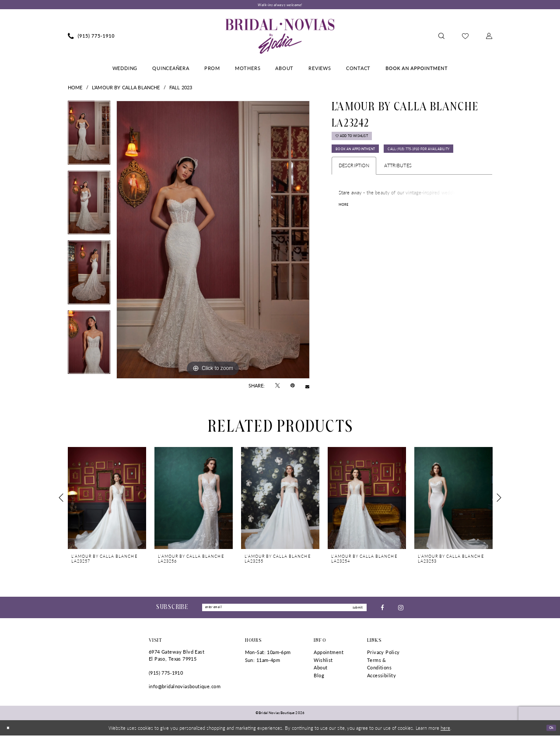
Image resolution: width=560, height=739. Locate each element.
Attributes (398, 194)
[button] (489, 38)
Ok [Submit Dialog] (549, 731)
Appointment (329, 656)
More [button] (345, 234)
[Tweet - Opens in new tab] (278, 387)
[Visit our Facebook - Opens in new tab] (382, 610)
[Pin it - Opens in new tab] (292, 387)
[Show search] (441, 38)
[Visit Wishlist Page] (465, 37)
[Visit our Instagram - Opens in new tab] (401, 610)
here (445, 731)
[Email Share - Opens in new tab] (307, 387)
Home (75, 89)
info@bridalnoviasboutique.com (185, 690)
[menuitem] (91, 38)
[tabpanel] (89, 137)
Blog (319, 679)
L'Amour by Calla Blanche (126, 89)
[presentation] (107, 499)
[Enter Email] (284, 610)
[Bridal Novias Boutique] (280, 38)
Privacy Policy (383, 656)
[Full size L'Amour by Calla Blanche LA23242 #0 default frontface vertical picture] (213, 241)
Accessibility (381, 679)
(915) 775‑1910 (166, 676)
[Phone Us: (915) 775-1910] (91, 38)
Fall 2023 (181, 89)
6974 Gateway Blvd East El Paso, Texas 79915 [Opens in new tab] (177, 659)
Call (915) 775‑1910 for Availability (380, 176)
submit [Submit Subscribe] (356, 610)
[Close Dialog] (9, 731)
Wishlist (323, 663)
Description (354, 194)
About (320, 671)
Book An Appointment (365, 158)
